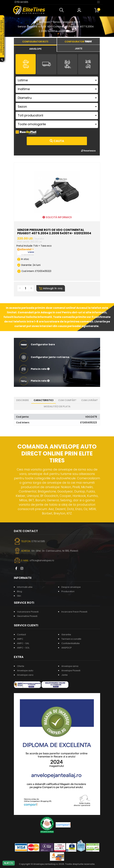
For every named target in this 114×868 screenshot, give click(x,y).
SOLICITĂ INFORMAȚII (57, 217)
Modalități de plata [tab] (57, 406)
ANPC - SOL (23, 648)
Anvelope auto (25, 671)
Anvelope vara (25, 675)
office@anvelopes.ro (42, 560)
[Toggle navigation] (98, 2)
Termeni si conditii (71, 639)
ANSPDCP (67, 648)
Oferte (21, 666)
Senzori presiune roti (66, 22)
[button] (62, 10)
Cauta (57, 141)
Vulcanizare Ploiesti (28, 612)
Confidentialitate (71, 643)
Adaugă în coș (51, 288)
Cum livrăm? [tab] (89, 400)
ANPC (20, 639)
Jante (65, 675)
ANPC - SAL (23, 643)
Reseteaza (88, 151)
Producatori (68, 591)
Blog (20, 591)
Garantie (66, 635)
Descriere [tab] (22, 400)
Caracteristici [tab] (44, 400)
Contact (21, 635)
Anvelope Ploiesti (71, 671)
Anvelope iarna (70, 666)
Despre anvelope (71, 587)
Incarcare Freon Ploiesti (74, 612)
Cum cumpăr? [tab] (67, 400)
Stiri (19, 596)
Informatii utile (25, 587)
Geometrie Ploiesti (27, 616)
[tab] (35, 48)
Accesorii (45, 22)
